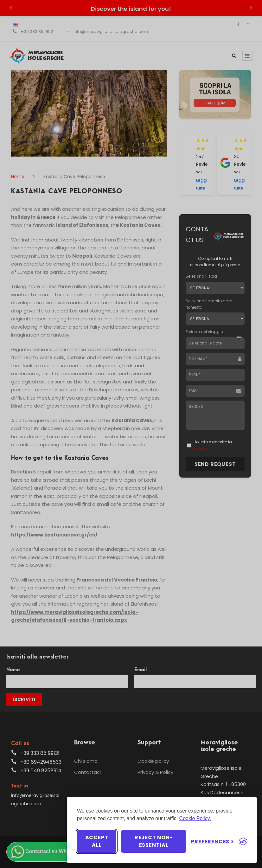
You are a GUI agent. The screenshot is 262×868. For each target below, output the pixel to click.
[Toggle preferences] (213, 842)
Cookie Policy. (195, 818)
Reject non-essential (154, 841)
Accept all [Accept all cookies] (97, 841)
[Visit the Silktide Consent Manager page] (243, 841)
